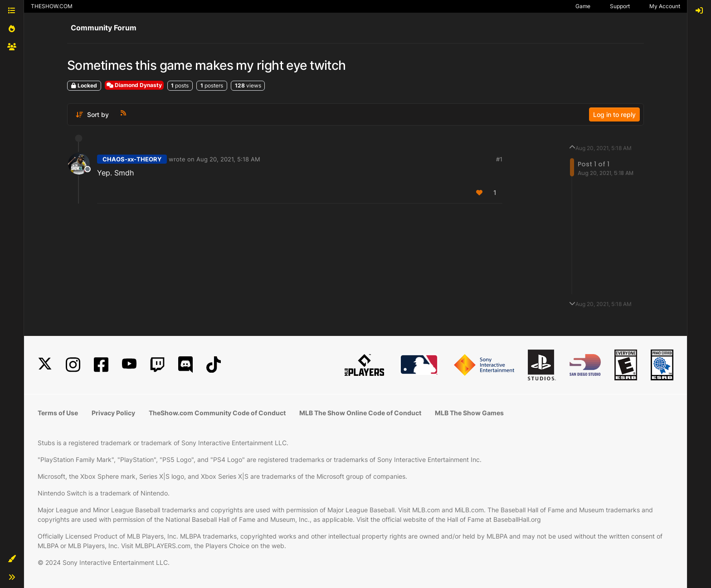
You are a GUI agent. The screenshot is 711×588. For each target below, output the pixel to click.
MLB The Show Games (469, 413)
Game (583, 6)
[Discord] (185, 365)
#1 (499, 159)
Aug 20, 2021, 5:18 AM (228, 159)
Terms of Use (58, 413)
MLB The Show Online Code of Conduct (360, 413)
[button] (12, 559)
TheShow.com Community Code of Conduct (217, 413)
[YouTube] (129, 365)
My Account (665, 6)
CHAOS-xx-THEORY (132, 159)
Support (620, 6)
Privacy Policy (113, 413)
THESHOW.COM (52, 6)
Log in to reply (614, 114)
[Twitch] (157, 365)
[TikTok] (214, 365)
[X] (45, 365)
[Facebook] (101, 365)
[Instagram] (73, 365)
